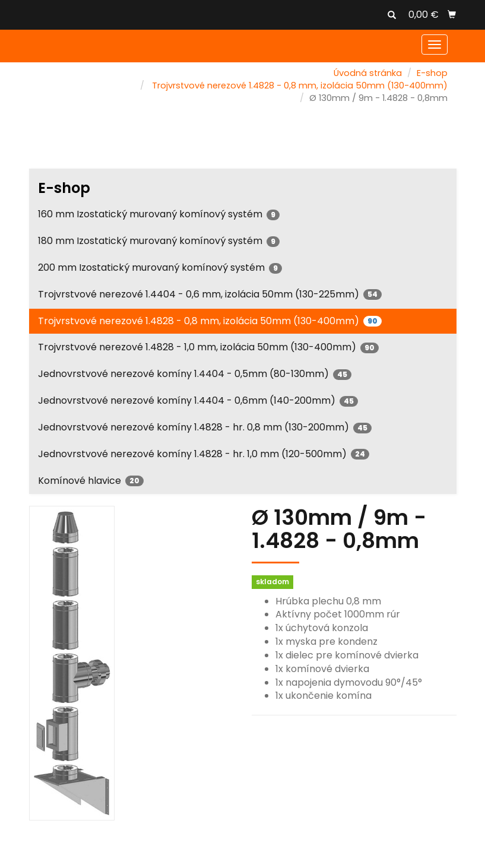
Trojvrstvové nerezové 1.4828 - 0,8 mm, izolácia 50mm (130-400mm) (300, 85)
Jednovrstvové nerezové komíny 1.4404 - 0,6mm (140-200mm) (198, 400)
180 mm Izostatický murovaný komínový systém (159, 241)
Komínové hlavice (91, 481)
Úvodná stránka (368, 73)
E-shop (432, 73)
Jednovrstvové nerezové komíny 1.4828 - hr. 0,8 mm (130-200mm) (205, 427)
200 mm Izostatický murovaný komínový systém (160, 267)
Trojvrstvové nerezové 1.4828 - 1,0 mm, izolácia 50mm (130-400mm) (208, 347)
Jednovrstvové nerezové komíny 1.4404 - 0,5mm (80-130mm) (195, 374)
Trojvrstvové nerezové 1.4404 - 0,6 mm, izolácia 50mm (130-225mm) (210, 294)
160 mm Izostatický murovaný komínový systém (159, 214)
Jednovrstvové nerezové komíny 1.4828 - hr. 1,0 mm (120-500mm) (204, 454)
